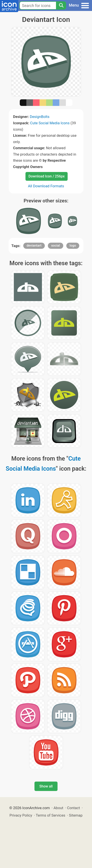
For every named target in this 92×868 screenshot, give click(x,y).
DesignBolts (40, 117)
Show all (46, 786)
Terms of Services (51, 815)
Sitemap (76, 815)
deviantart (34, 245)
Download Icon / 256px (47, 176)
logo (73, 245)
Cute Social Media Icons (50, 123)
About (59, 808)
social (56, 245)
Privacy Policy (21, 815)
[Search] (61, 5)
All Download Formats (46, 186)
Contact (73, 808)
